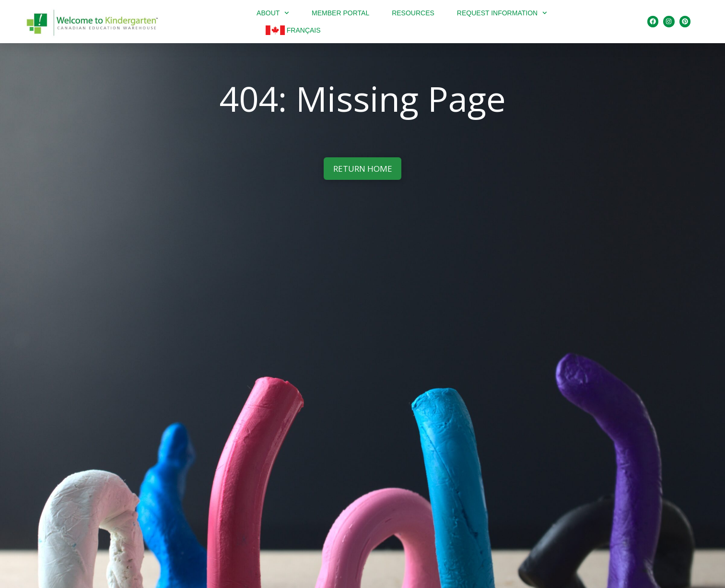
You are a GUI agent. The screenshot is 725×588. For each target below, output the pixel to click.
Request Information (502, 13)
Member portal (340, 13)
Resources (413, 13)
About (273, 13)
